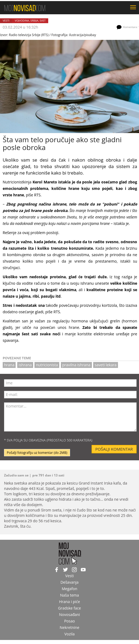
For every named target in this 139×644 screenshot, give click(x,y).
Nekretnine (70, 627)
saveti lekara (106, 365)
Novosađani (69, 615)
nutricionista (47, 365)
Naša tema (69, 595)
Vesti (6, 21)
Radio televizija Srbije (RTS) (29, 35)
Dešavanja (69, 582)
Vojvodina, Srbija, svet (30, 21)
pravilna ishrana (76, 365)
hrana (9, 365)
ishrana (25, 365)
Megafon (69, 589)
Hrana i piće (69, 602)
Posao (69, 621)
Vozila (69, 634)
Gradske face (70, 608)
